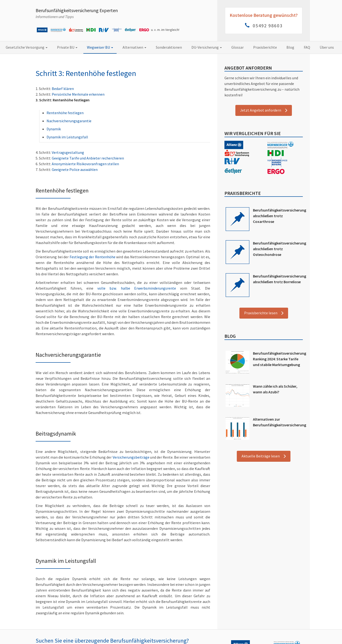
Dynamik (54, 129)
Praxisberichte (265, 47)
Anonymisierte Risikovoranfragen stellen (85, 164)
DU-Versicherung (207, 47)
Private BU (67, 47)
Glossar (237, 47)
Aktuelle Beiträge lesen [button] (261, 456)
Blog (290, 47)
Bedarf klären (63, 89)
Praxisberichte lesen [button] (261, 313)
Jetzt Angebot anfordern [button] (261, 110)
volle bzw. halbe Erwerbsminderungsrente (137, 288)
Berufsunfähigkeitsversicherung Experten (77, 10)
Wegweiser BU (100, 47)
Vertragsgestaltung (68, 152)
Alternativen (134, 47)
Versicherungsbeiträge (131, 457)
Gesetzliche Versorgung (27, 47)
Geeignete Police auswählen (75, 169)
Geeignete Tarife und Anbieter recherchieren (88, 158)
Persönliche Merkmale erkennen (78, 94)
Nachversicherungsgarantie (69, 121)
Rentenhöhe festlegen (65, 113)
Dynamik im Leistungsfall (67, 137)
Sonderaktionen (169, 47)
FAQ (307, 47)
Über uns (327, 47)
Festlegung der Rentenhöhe (93, 257)
